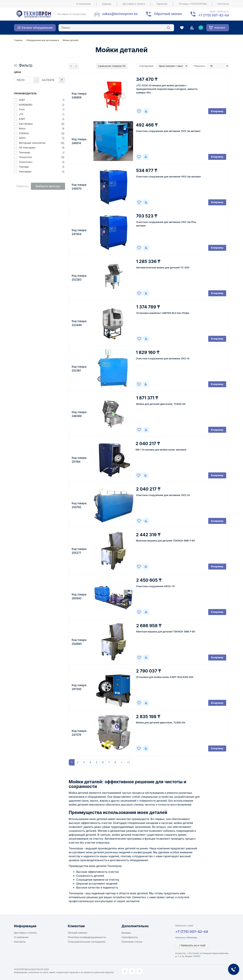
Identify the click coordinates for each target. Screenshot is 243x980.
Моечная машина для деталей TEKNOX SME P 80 (166, 631)
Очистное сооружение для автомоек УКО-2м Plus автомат (166, 224)
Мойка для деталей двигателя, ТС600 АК (161, 404)
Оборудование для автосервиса (42, 40)
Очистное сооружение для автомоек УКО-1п (163, 358)
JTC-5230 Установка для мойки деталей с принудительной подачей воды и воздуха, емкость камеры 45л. (167, 89)
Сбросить (22, 186)
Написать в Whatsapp (186, 938)
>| (128, 762)
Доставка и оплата (134, 4)
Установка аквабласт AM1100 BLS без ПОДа (163, 313)
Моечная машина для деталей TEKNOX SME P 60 (165, 541)
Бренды (107, 4)
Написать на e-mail (192, 945)
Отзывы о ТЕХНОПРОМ (193, 4)
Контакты (223, 4)
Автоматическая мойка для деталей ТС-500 (163, 267)
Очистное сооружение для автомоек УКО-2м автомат (169, 176)
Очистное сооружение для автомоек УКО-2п (163, 495)
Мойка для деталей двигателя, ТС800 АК (161, 722)
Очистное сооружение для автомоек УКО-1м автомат (168, 131)
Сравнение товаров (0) (112, 66)
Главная (18, 40)
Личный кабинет (78, 933)
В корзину (217, 111)
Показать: (200, 66)
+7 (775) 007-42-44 (192, 932)
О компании (84, 4)
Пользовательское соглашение (87, 942)
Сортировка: (147, 66)
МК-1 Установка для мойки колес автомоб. (161, 450)
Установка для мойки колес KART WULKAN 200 (165, 677)
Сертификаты (130, 937)
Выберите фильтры (48, 186)
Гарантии (162, 4)
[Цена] (24, 80)
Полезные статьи (132, 942)
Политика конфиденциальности (87, 937)
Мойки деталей (71, 40)
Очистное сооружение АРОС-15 (155, 586)
